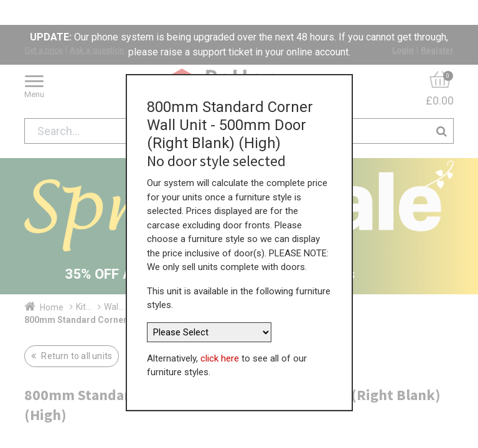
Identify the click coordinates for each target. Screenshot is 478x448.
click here (220, 330)
